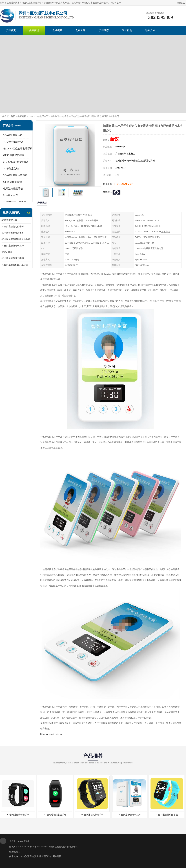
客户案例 (127, 30)
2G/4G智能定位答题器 (15, 175)
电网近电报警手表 (13, 189)
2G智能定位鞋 (11, 169)
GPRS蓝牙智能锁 (13, 182)
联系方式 (150, 30)
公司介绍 (81, 30)
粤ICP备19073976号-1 (39, 847)
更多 (29, 213)
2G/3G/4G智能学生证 (39, 116)
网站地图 (57, 856)
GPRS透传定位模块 (14, 155)
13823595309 (124, 184)
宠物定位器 (7, 252)
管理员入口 (47, 856)
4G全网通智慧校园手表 (167, 815)
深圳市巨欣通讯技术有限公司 (62, 847)
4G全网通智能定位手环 (13, 227)
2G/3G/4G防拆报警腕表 (16, 162)
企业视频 (57, 30)
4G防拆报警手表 (9, 220)
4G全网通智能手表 (13, 142)
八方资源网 (26, 856)
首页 (13, 116)
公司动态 (104, 30)
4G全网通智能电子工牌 (13, 246)
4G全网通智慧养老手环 (13, 258)
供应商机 (34, 30)
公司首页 (11, 30)
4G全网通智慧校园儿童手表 (15, 265)
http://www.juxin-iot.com (51, 734)
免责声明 (36, 856)
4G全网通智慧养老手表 (13, 233)
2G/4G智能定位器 (13, 135)
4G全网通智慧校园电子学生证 (16, 239)
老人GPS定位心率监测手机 (18, 149)
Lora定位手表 (11, 195)
